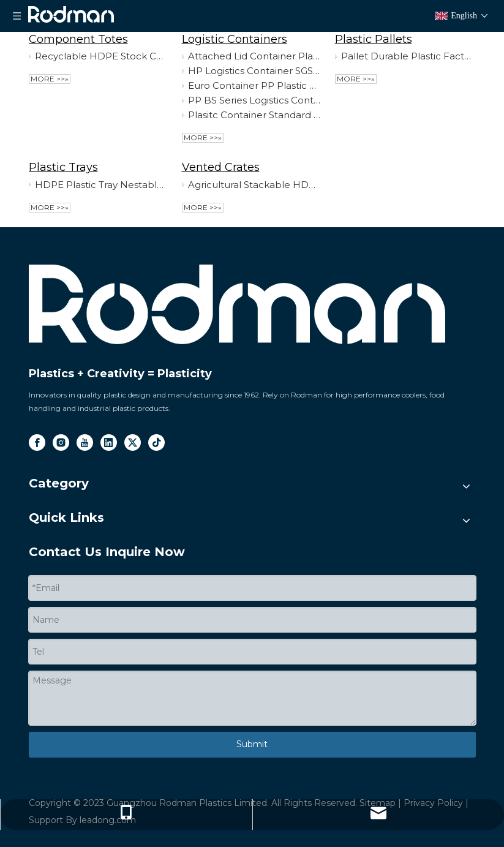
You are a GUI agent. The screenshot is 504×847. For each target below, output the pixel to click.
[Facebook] (37, 442)
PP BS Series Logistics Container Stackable (254, 100)
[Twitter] (133, 442)
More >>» (50, 79)
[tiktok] (156, 442)
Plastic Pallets (374, 39)
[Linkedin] (109, 442)
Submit (252, 744)
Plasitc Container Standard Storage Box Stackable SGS (254, 115)
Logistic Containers (235, 39)
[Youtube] (85, 442)
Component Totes (78, 39)
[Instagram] (61, 442)
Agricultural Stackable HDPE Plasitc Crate (254, 185)
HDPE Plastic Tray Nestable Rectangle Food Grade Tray (101, 185)
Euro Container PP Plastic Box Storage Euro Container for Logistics (254, 85)
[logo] (237, 305)
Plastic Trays (63, 167)
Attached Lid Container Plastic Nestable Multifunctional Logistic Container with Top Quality (254, 56)
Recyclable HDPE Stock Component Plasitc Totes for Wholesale (101, 56)
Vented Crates (221, 167)
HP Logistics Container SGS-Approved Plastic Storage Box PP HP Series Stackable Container (254, 71)
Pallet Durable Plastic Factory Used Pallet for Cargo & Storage (407, 56)
